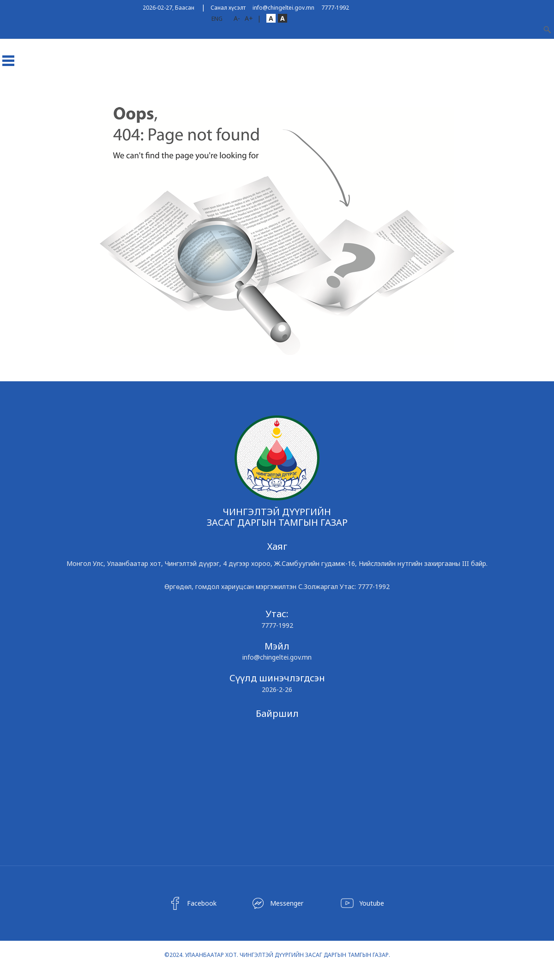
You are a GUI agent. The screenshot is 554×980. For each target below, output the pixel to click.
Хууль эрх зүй (414, 94)
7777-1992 (335, 8)
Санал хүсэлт (228, 8)
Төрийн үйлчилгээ (354, 94)
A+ (249, 18)
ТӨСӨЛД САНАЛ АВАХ (156, 94)
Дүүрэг (45, 94)
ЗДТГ (73, 94)
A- (237, 18)
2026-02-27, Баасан (169, 8)
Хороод (103, 94)
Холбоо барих (467, 94)
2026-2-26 (277, 689)
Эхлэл (15, 94)
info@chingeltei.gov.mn (283, 8)
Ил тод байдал (291, 94)
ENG (217, 19)
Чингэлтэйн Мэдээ (227, 94)
